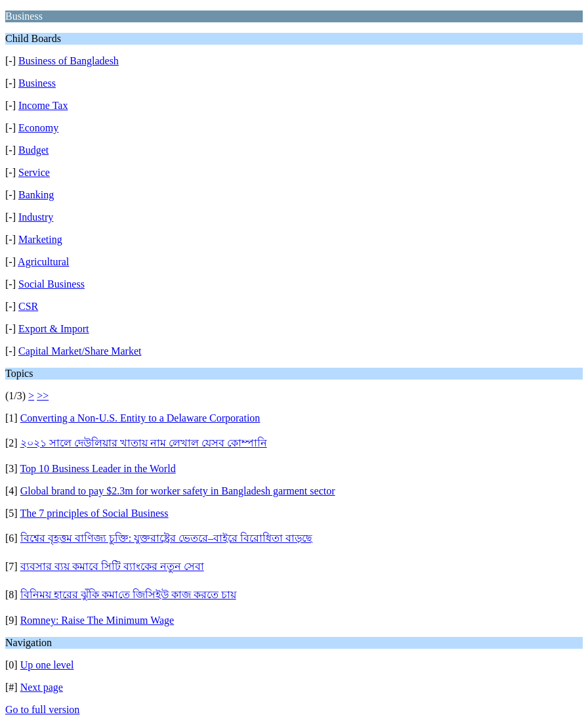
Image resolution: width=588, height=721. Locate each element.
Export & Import (54, 329)
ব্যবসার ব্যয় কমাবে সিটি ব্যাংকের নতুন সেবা (112, 566)
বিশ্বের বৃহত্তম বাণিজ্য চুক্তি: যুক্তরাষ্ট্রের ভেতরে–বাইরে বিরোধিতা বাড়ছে (166, 538)
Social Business (52, 284)
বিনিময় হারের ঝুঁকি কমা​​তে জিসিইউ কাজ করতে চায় (128, 595)
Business (37, 83)
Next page (42, 687)
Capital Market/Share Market (80, 351)
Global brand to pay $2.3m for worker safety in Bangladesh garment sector (178, 491)
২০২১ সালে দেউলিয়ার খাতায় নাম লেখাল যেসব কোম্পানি (144, 443)
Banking (36, 195)
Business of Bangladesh (69, 61)
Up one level (47, 665)
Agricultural (43, 262)
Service (34, 172)
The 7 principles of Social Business (94, 513)
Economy (38, 128)
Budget (33, 150)
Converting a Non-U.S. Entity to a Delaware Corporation (140, 418)
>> (43, 396)
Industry (36, 217)
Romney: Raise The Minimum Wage (97, 620)
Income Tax (43, 105)
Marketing (40, 239)
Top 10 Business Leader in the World (97, 469)
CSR (28, 306)
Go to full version (42, 710)
